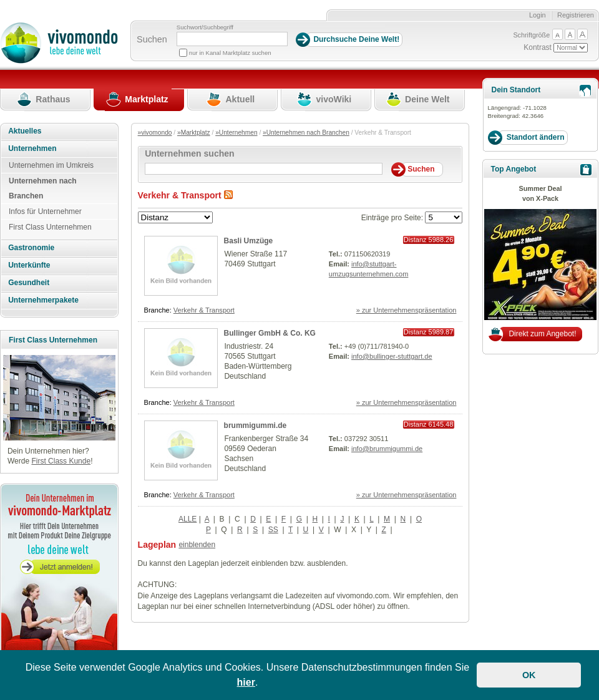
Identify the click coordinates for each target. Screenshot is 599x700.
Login (538, 15)
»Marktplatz (194, 133)
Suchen (152, 39)
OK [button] (529, 675)
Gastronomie (31, 248)
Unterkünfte (29, 265)
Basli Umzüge (249, 241)
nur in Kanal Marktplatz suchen (230, 53)
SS (273, 530)
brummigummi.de (256, 425)
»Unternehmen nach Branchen (306, 133)
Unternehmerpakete (43, 300)
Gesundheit (29, 283)
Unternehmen (32, 148)
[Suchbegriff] (232, 39)
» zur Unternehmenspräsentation (407, 310)
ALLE (187, 519)
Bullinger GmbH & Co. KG (270, 333)
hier (246, 682)
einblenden (197, 545)
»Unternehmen (236, 133)
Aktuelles (25, 131)
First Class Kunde (61, 461)
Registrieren (576, 15)
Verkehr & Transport (204, 310)
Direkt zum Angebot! (542, 334)
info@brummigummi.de (387, 449)
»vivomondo (155, 133)
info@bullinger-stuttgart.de (392, 356)
